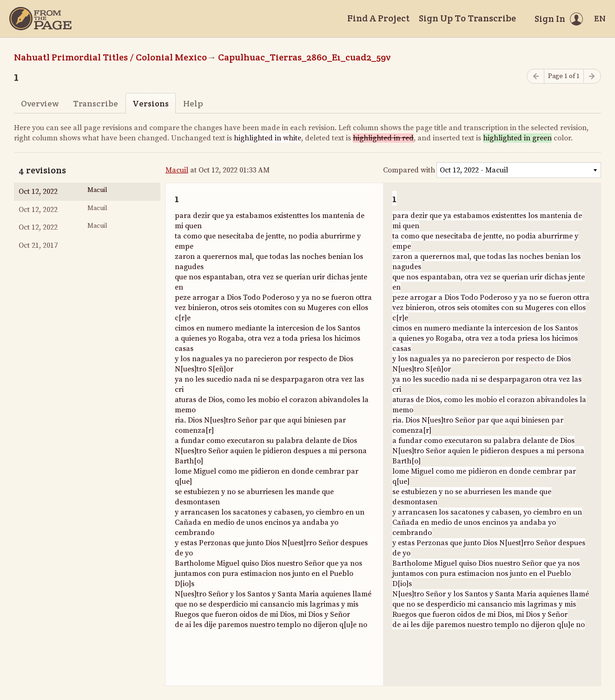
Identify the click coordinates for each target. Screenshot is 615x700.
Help (193, 103)
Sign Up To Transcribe (467, 18)
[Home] (40, 19)
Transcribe (96, 103)
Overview (40, 103)
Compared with (409, 170)
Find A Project (378, 18)
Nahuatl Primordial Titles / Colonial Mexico (110, 57)
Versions (151, 103)
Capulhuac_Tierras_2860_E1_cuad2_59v (304, 57)
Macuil (177, 170)
